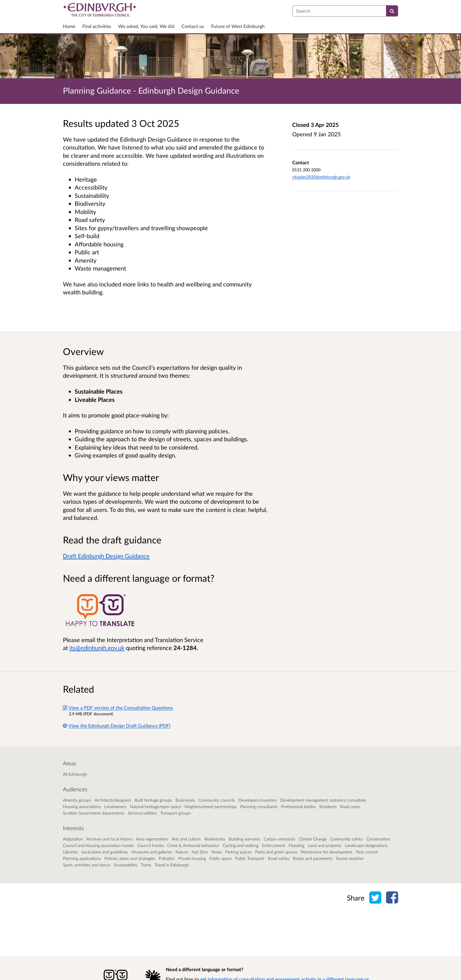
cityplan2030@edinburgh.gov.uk (321, 177)
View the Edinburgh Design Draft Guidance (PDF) (117, 726)
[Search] (392, 11)
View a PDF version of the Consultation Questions (118, 708)
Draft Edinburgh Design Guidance (106, 556)
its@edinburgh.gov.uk (97, 648)
